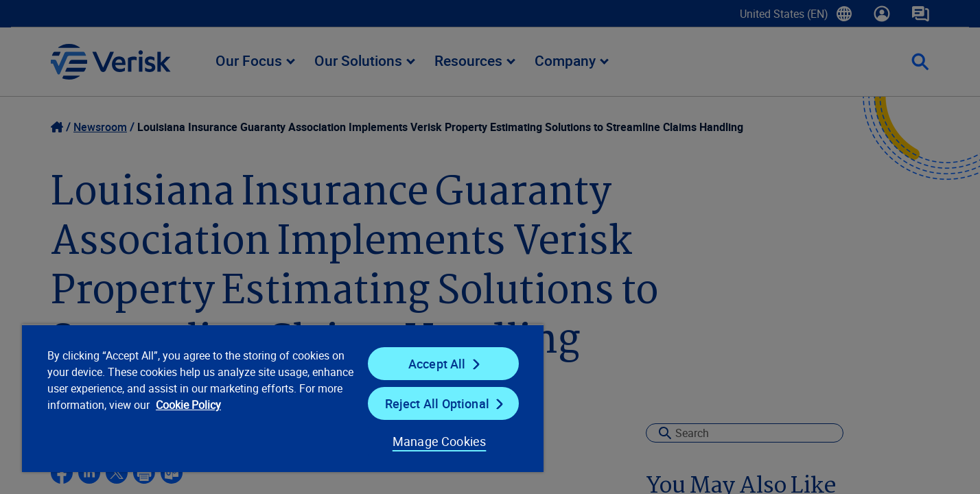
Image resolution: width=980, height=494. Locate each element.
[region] (283, 398)
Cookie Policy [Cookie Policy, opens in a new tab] (188, 405)
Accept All (437, 364)
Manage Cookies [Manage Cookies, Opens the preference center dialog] (440, 441)
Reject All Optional (437, 403)
